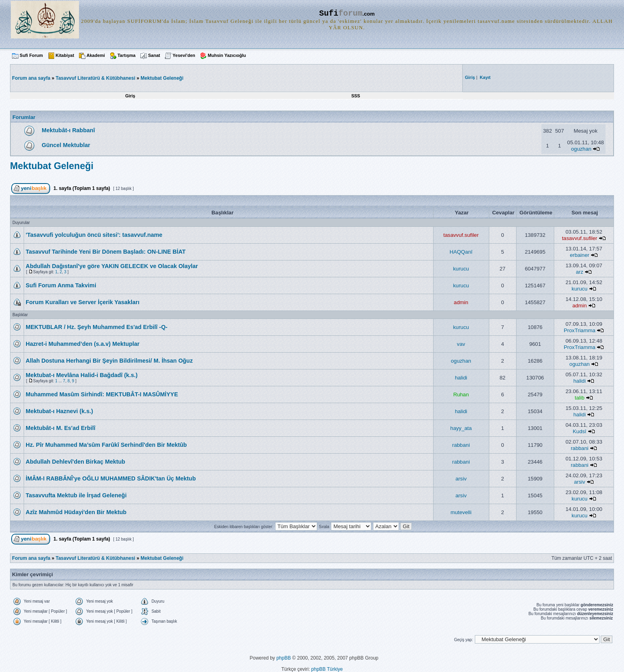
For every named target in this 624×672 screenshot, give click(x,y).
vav (461, 344)
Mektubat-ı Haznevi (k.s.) (59, 411)
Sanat (154, 55)
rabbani (461, 445)
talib (579, 398)
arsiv (461, 479)
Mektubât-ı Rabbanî (68, 130)
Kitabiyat (65, 55)
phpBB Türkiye (327, 669)
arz (579, 272)
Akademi (96, 55)
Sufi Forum (31, 55)
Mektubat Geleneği (162, 78)
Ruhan (461, 395)
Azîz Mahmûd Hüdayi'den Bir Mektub (76, 512)
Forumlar (24, 117)
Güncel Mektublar (66, 145)
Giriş (130, 96)
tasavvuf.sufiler (461, 235)
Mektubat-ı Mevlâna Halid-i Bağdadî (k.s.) (82, 375)
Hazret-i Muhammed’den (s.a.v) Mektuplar (83, 344)
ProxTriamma (580, 330)
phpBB (284, 658)
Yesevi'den (184, 55)
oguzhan (581, 149)
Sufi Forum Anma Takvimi (61, 285)
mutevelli (461, 512)
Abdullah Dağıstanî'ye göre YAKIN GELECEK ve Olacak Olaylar (112, 266)
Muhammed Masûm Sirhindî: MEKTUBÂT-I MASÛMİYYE (102, 394)
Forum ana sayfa (31, 558)
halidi (461, 378)
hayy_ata (461, 428)
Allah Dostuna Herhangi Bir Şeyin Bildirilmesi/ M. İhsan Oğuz (109, 361)
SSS (356, 96)
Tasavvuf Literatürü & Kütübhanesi (95, 78)
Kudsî (579, 431)
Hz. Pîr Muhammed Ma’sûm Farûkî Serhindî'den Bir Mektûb (106, 445)
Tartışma (127, 55)
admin (461, 302)
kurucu (461, 269)
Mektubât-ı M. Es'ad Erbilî (61, 428)
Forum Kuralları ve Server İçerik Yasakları (83, 302)
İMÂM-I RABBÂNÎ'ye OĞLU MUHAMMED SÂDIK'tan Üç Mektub (111, 478)
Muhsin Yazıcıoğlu (227, 55)
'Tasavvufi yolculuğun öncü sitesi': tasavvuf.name (94, 235)
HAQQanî (461, 252)
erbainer (579, 255)
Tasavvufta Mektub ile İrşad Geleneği (76, 495)
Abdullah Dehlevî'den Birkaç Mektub (75, 462)
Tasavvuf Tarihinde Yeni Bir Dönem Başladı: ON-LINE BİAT (106, 252)
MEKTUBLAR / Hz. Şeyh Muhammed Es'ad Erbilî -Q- (97, 327)
